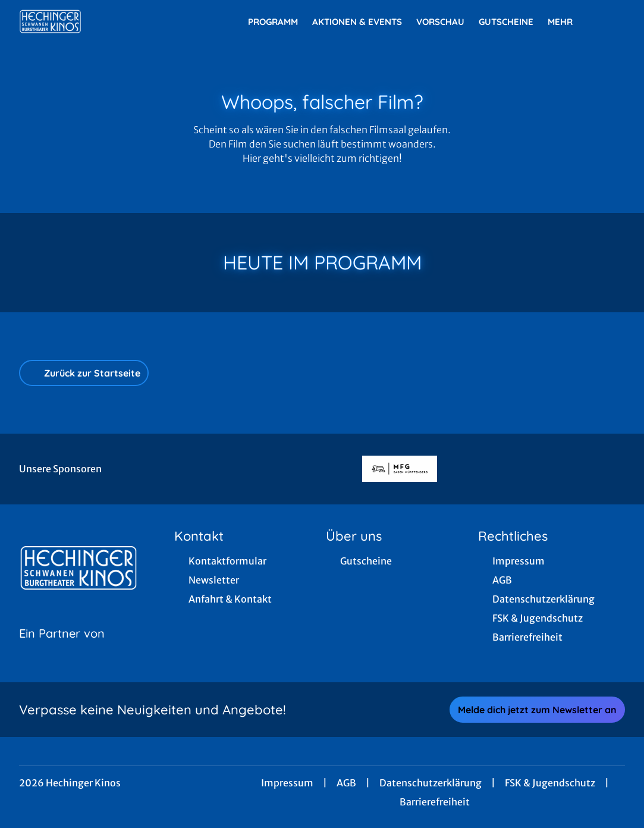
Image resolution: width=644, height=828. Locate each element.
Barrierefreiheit (435, 802)
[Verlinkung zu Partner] (400, 469)
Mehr (567, 22)
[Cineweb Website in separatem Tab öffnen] (62, 648)
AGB (346, 783)
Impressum (287, 783)
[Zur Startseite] (102, 21)
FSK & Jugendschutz (550, 783)
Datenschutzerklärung (431, 783)
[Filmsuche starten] (613, 21)
